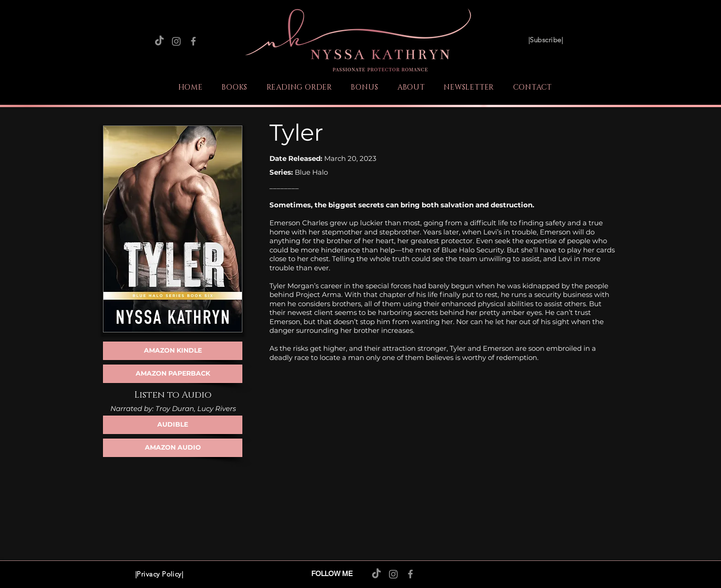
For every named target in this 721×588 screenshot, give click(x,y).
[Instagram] (176, 41)
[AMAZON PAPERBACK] (173, 374)
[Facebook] (193, 41)
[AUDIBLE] (173, 425)
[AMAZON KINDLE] (173, 351)
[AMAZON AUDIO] (173, 448)
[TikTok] (159, 41)
